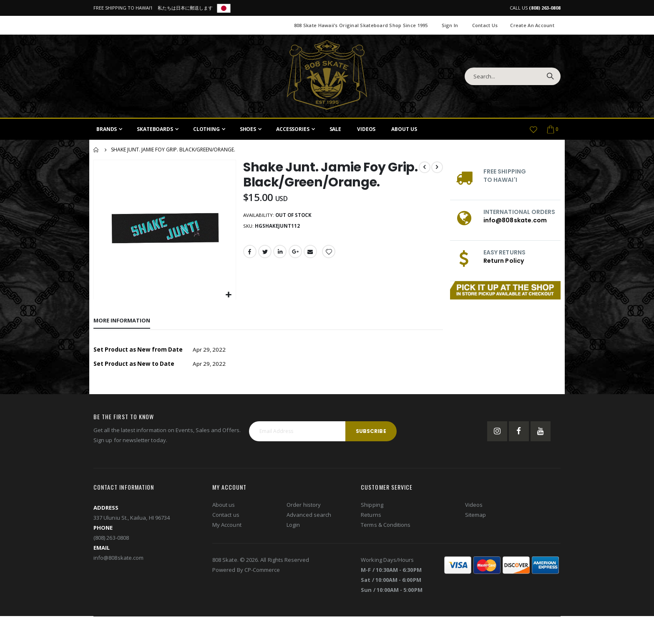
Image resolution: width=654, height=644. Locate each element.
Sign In (450, 25)
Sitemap (475, 516)
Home (96, 150)
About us (224, 506)
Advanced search (309, 516)
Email (312, 253)
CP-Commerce (262, 571)
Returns (371, 516)
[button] (228, 294)
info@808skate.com (515, 220)
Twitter (265, 253)
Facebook (249, 253)
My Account (227, 526)
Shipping (372, 506)
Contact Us (485, 25)
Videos (474, 506)
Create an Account (532, 25)
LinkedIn (280, 253)
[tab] (122, 320)
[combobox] (513, 76)
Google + (296, 253)
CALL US (535, 8)
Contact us (226, 516)
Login (293, 526)
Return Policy (504, 261)
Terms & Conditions (386, 526)
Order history (304, 506)
